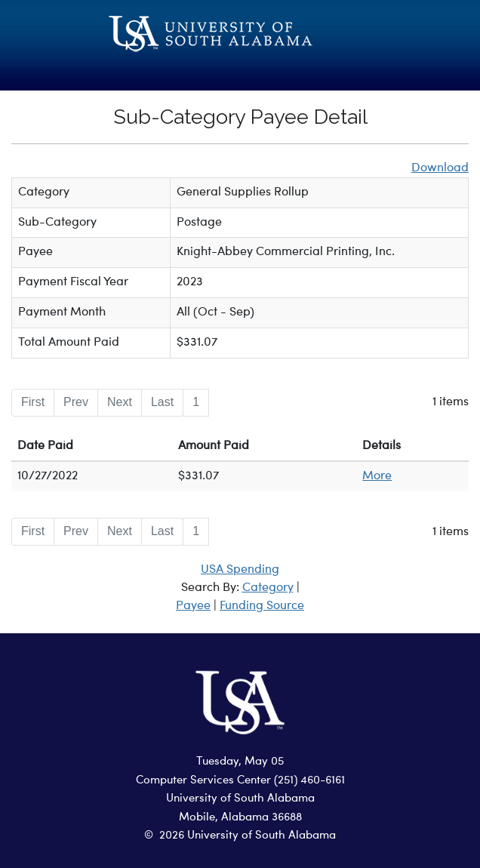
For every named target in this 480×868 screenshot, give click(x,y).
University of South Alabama (240, 799)
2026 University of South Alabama (248, 836)
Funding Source (262, 606)
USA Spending (240, 570)
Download (440, 168)
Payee (193, 606)
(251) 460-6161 (309, 781)
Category (268, 588)
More (377, 476)
